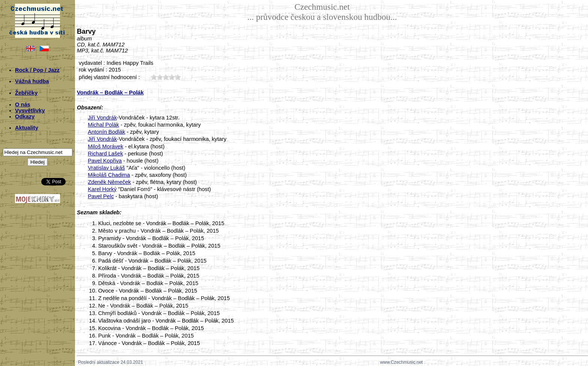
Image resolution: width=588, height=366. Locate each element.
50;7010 (178, 77)
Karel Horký (102, 189)
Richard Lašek (105, 154)
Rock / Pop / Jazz (37, 70)
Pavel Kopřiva (105, 161)
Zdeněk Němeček (109, 182)
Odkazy (25, 117)
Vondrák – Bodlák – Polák (110, 93)
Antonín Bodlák (106, 132)
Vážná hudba (32, 81)
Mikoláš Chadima (109, 175)
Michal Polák (103, 125)
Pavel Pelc (101, 196)
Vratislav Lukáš (106, 168)
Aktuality (27, 128)
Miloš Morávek (105, 146)
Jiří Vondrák (102, 118)
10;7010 (154, 77)
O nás (23, 105)
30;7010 (166, 77)
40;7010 (172, 77)
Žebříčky (26, 93)
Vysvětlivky (30, 111)
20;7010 (160, 77)
